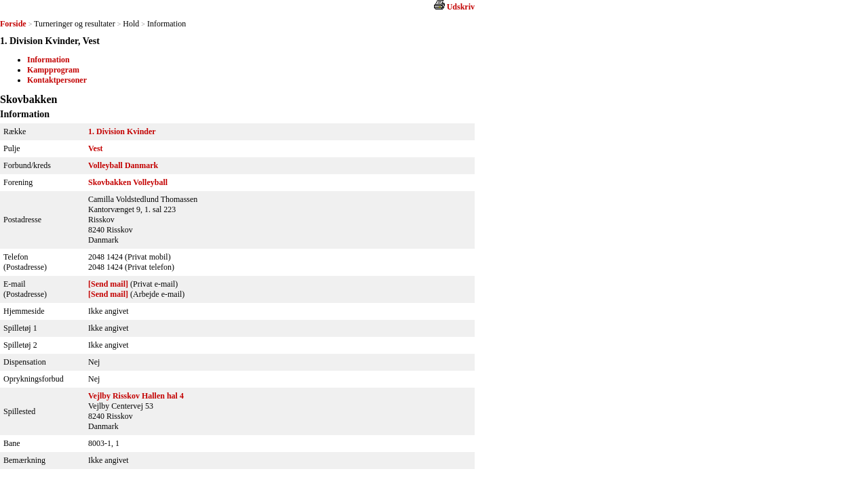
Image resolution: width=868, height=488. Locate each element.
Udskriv (461, 7)
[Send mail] (108, 284)
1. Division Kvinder (122, 131)
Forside (13, 24)
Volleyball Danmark (123, 165)
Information (48, 60)
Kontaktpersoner (57, 80)
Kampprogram (53, 70)
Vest (96, 148)
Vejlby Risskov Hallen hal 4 (136, 396)
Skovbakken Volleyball (128, 182)
